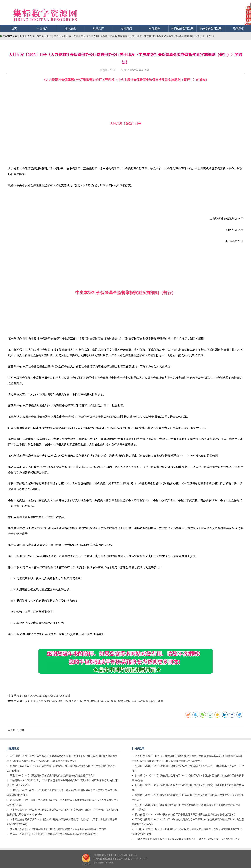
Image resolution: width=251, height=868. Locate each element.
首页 (14, 28)
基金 (113, 701)
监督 (120, 701)
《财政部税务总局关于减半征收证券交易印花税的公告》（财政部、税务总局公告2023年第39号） (188, 839)
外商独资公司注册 (182, 28)
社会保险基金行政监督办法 (104, 339)
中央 (87, 701)
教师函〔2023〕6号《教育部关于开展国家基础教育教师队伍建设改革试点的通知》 (54, 834)
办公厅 (78, 701)
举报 (127, 701)
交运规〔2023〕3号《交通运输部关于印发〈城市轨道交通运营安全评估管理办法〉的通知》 (59, 829)
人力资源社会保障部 (51, 701)
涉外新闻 (126, 28)
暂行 (154, 701)
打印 (12, 730)
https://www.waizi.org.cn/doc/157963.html (46, 696)
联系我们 (239, 28)
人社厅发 (31, 701)
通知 (161, 701)
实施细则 (144, 701)
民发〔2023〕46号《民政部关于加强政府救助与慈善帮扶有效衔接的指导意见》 (53, 776)
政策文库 (98, 28)
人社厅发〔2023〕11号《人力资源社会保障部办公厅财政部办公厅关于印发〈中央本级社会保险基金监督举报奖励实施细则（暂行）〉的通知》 (138, 36)
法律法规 (70, 28)
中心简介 (42, 28)
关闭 (21, 730)
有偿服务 (154, 28)
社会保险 (104, 701)
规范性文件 (53, 36)
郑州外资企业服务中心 (32, 36)
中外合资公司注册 (211, 28)
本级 (94, 701)
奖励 (134, 701)
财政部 (69, 701)
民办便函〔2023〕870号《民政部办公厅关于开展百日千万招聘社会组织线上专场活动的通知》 (186, 815)
